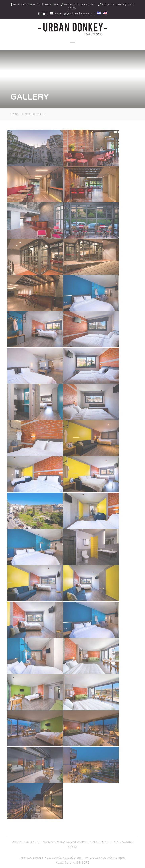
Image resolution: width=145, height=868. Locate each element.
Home (14, 114)
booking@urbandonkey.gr (72, 13)
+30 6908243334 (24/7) (78, 4)
